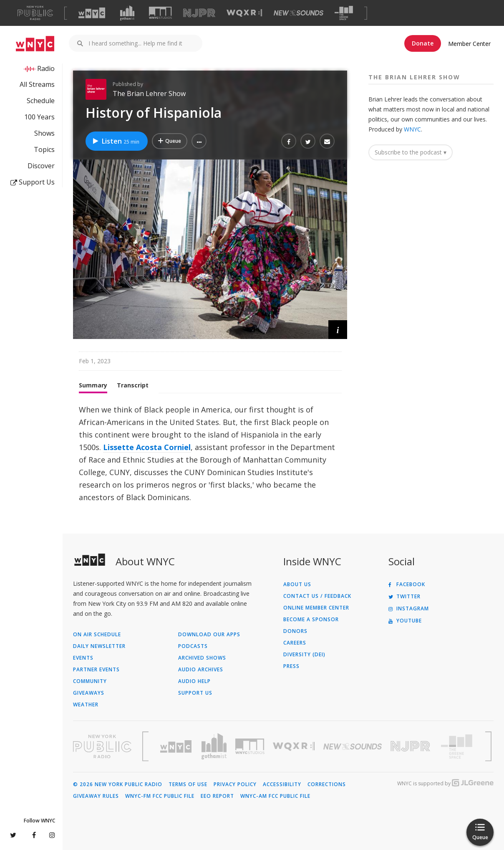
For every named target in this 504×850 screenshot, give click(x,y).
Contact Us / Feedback (317, 596)
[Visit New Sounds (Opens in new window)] (299, 13)
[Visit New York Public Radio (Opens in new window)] (102, 746)
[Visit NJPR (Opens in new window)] (199, 13)
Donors (295, 631)
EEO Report (217, 796)
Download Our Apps (209, 635)
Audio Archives (201, 670)
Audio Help (194, 681)
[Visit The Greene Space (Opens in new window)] (344, 13)
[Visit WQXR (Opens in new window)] (244, 13)
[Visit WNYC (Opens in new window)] (92, 13)
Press (291, 666)
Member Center (469, 44)
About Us (297, 584)
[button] (199, 141)
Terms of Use (188, 784)
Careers (295, 643)
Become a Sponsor (311, 620)
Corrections (327, 784)
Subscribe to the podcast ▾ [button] (411, 152)
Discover (41, 166)
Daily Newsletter (99, 646)
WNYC (412, 129)
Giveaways (89, 693)
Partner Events (96, 670)
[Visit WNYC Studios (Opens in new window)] (160, 13)
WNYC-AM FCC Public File (275, 796)
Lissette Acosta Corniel (147, 447)
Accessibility (282, 784)
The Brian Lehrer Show (149, 94)
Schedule (41, 101)
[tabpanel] (210, 453)
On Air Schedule (97, 635)
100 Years (39, 117)
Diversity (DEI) (304, 655)
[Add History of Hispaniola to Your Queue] (170, 141)
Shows (44, 133)
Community (90, 681)
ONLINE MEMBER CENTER (316, 608)
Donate (423, 43)
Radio (46, 68)
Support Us (33, 182)
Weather (86, 705)
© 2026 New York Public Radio (118, 784)
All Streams (37, 84)
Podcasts (193, 646)
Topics (44, 149)
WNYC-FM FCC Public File (160, 796)
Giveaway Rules (96, 796)
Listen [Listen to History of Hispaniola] (116, 141)
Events (83, 658)
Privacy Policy (235, 784)
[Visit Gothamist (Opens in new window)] (127, 13)
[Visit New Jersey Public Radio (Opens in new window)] (411, 746)
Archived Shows (202, 658)
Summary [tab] (93, 385)
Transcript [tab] (133, 385)
